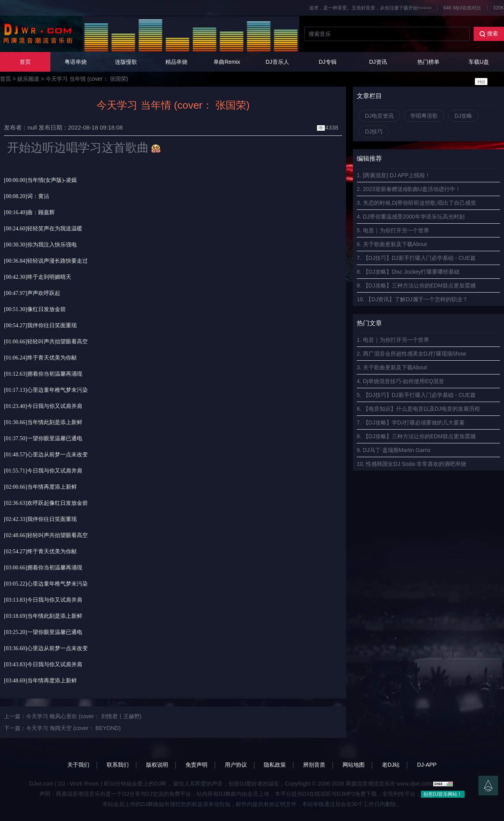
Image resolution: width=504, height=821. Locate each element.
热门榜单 (428, 62)
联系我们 (118, 765)
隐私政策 (275, 765)
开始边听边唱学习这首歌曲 (76, 147)
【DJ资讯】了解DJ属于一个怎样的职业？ (417, 299)
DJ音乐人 (277, 62)
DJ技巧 (374, 132)
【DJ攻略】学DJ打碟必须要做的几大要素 (414, 423)
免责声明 (196, 765)
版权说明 (157, 765)
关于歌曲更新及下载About (395, 244)
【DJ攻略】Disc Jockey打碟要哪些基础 (411, 272)
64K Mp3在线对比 (462, 8)
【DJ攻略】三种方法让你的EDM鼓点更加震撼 (419, 285)
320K (498, 8)
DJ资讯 (378, 62)
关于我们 (78, 765)
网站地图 (354, 765)
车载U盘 (479, 72)
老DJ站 (391, 765)
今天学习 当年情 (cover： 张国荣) (87, 79)
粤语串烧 (76, 62)
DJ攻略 (463, 116)
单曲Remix (227, 62)
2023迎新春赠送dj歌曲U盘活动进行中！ (412, 189)
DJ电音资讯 (379, 116)
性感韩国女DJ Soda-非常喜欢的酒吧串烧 (416, 464)
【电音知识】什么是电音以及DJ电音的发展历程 (422, 409)
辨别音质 (314, 765)
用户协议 (236, 765)
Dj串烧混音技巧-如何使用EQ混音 (404, 381)
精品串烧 (176, 62)
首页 (25, 62)
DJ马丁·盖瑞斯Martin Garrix (397, 450)
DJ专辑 (327, 62)
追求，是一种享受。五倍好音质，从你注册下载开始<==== (370, 8)
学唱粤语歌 (424, 116)
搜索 (489, 34)
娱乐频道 (28, 79)
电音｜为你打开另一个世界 (396, 230)
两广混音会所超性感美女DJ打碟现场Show (415, 354)
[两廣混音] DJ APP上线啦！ (397, 175)
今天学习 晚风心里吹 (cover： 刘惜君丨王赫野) (84, 716)
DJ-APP (427, 765)
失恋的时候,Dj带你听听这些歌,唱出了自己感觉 (420, 203)
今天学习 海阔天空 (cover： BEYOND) (73, 728)
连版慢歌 (126, 62)
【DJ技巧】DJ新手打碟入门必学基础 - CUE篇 (419, 258)
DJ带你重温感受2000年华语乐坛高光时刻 (414, 217)
